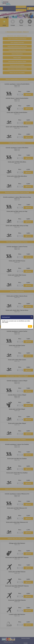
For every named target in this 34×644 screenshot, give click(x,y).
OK (30, 326)
